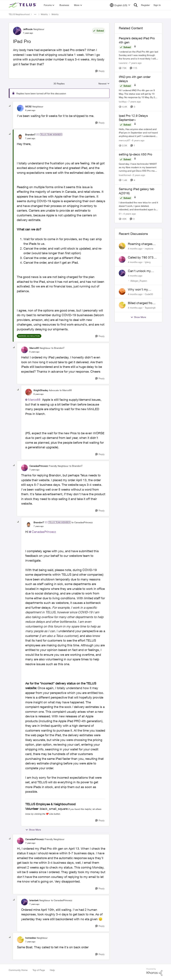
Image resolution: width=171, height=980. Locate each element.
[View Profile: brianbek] (24, 902)
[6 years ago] (138, 140)
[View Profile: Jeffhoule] (17, 31)
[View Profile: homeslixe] (20, 940)
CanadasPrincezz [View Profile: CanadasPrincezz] (39, 466)
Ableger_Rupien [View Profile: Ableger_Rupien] (139, 281)
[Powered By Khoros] (154, 972)
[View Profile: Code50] (122, 292)
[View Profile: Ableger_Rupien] (122, 273)
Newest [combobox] (104, 84)
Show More (33, 830)
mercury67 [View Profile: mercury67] (124, 140)
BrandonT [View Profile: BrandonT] (30, 135)
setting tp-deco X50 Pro (135, 154)
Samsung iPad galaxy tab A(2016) (137, 191)
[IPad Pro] (30, 110)
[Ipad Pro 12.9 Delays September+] (138, 133)
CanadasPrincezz (44, 532)
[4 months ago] (135, 249)
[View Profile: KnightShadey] (29, 392)
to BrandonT (58, 348)
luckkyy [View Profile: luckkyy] (123, 102)
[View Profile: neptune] (122, 246)
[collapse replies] (10, 106)
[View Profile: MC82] (20, 108)
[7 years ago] (135, 63)
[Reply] (100, 71)
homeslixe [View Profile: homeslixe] (31, 938)
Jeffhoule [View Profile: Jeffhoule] (28, 29)
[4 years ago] (129, 214)
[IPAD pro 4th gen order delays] (138, 94)
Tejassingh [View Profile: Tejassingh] (150, 308)
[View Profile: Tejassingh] (122, 305)
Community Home (18, 970)
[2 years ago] (138, 175)
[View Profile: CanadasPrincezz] (24, 468)
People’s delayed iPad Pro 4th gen (137, 40)
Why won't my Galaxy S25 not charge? (139, 290)
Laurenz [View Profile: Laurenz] (123, 63)
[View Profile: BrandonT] (20, 136)
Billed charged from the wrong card (141, 303)
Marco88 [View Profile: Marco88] (34, 348)
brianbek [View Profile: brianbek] (34, 900)
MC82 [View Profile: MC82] (28, 106)
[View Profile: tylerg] (122, 259)
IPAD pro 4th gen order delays (135, 79)
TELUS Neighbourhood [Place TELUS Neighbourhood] (19, 14)
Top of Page (39, 970)
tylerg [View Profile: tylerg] (148, 262)
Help (52, 970)
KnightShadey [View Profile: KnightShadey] (41, 390)
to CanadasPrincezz (82, 522)
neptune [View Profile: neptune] (149, 249)
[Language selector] (120, 5)
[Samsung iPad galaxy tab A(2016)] (138, 206)
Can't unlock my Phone (139, 271)
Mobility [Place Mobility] (44, 14)
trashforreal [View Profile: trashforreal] (125, 175)
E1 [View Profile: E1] (120, 214)
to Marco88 (66, 390)
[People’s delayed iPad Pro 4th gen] (138, 55)
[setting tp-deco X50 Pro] (138, 167)
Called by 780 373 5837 (141, 258)
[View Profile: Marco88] (24, 350)
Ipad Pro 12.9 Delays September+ (133, 118)
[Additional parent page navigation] (35, 14)
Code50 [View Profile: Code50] (149, 294)
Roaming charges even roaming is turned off (140, 244)
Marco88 (34, 400)
